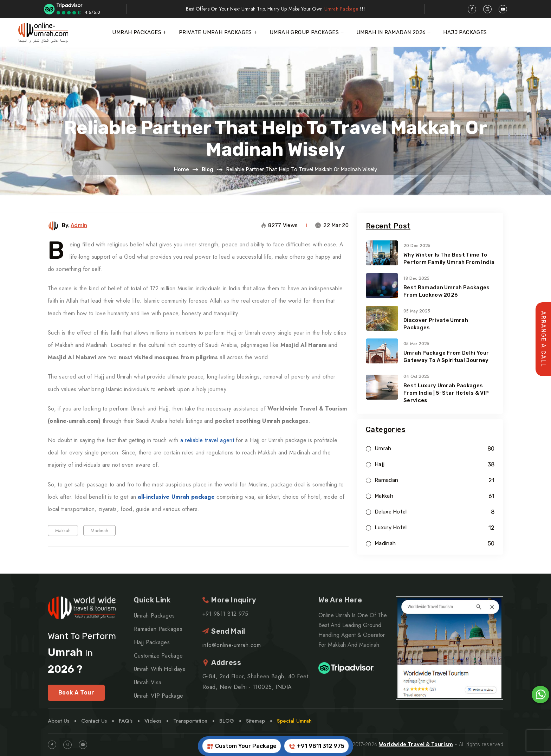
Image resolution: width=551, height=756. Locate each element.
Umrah (383, 449)
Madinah (99, 531)
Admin (79, 225)
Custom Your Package (242, 746)
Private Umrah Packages (215, 32)
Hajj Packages (465, 32)
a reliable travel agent (207, 440)
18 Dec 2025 (416, 278)
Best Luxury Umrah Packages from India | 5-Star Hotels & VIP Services (446, 393)
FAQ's (126, 721)
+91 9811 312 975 (316, 746)
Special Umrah (294, 721)
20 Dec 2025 (417, 246)
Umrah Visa (148, 682)
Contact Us (94, 721)
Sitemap (255, 721)
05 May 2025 (417, 311)
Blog (208, 169)
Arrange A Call (543, 339)
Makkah (63, 531)
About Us (59, 721)
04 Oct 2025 (416, 376)
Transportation (190, 721)
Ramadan (386, 480)
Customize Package (158, 656)
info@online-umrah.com (232, 645)
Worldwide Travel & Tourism (416, 745)
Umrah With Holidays (160, 669)
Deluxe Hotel (391, 512)
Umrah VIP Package (158, 696)
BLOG (227, 721)
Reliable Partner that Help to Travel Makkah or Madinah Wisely (275, 138)
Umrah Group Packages (304, 32)
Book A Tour (76, 693)
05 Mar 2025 (416, 344)
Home (181, 169)
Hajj (380, 464)
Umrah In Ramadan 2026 (391, 32)
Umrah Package (341, 9)
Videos (153, 721)
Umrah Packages (137, 32)
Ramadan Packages (158, 629)
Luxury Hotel (391, 528)
